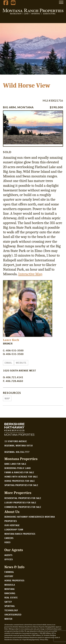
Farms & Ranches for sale (19, 472)
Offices (9, 559)
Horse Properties (14, 580)
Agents (8, 555)
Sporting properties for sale (21, 485)
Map (7, 398)
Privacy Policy (44, 640)
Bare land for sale (15, 464)
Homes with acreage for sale (21, 477)
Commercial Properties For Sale (23, 507)
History (9, 576)
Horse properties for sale (20, 481)
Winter (8, 619)
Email (8, 363)
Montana (9, 589)
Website (21, 363)
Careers (9, 538)
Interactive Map (30, 274)
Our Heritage (12, 525)
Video (7, 542)
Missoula (10, 585)
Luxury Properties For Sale (20, 502)
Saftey (8, 602)
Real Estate (11, 597)
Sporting (10, 606)
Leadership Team (14, 529)
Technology (11, 610)
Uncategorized (13, 615)
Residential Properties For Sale (23, 498)
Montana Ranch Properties (20, 534)
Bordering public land (18, 468)
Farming (9, 572)
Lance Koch (11, 340)
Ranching (10, 593)
